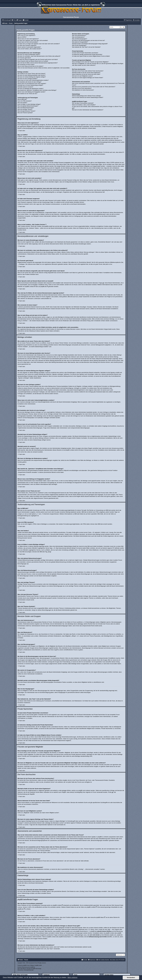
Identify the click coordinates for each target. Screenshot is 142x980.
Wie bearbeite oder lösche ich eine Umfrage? (29, 82)
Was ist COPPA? (22, 37)
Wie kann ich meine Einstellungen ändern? (29, 54)
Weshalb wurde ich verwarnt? (25, 87)
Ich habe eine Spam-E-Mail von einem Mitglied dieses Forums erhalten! (91, 56)
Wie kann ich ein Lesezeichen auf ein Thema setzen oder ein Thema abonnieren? (94, 87)
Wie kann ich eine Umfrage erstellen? (27, 79)
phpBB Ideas (100, 917)
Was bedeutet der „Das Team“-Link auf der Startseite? (86, 47)
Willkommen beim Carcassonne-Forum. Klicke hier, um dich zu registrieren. (71, 5)
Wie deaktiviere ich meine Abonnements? (83, 90)
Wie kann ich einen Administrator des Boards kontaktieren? (88, 110)
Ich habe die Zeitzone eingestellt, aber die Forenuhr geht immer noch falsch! (38, 60)
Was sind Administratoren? (79, 35)
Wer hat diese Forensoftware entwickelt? (83, 103)
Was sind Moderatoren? (78, 37)
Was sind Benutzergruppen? (80, 39)
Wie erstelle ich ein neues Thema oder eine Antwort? (32, 74)
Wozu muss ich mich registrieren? (26, 35)
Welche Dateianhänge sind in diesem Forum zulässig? (86, 96)
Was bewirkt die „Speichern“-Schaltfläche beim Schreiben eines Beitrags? (37, 90)
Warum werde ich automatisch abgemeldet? (29, 47)
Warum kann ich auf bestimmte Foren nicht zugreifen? (32, 84)
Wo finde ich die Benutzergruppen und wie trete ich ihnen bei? (89, 40)
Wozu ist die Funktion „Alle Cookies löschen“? (30, 49)
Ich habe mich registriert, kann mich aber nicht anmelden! (33, 40)
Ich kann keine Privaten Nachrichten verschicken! (85, 53)
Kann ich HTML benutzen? (25, 101)
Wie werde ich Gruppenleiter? (80, 42)
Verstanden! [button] (131, 978)
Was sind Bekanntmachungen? (26, 108)
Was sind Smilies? (22, 103)
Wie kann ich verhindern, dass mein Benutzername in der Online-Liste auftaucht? (39, 56)
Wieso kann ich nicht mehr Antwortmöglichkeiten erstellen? (33, 80)
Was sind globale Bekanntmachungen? (28, 106)
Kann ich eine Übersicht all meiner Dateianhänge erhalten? (88, 97)
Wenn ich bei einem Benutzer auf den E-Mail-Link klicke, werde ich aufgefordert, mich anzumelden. (44, 68)
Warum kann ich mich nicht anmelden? (28, 42)
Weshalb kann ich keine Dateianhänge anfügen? (30, 85)
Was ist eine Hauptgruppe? (79, 45)
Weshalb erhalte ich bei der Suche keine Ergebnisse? (86, 73)
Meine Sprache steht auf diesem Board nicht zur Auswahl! (33, 61)
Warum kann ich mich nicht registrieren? (28, 39)
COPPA (112, 163)
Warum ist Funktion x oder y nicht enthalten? (84, 105)
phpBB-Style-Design (37, 969)
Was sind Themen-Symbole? (25, 113)
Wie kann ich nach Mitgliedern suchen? (82, 76)
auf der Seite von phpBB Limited (86, 907)
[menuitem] (14, 20)
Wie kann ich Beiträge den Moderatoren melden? (31, 89)
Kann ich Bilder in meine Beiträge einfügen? (29, 104)
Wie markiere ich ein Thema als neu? (27, 94)
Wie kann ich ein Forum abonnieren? (82, 88)
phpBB (24, 965)
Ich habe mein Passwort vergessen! (27, 45)
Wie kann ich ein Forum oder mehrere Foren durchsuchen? (88, 71)
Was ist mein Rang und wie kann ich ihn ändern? (30, 66)
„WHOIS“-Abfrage (40, 929)
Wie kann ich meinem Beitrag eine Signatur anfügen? (32, 77)
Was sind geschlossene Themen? (26, 111)
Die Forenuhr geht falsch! (24, 58)
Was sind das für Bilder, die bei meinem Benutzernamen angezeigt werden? (38, 63)
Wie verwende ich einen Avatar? (26, 65)
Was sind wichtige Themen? (25, 109)
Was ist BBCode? (22, 99)
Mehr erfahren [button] (72, 977)
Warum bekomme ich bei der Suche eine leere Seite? (86, 74)
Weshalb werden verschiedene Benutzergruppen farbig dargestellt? (90, 44)
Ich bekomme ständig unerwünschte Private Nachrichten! (87, 54)
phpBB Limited (29, 286)
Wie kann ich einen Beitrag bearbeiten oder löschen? (32, 75)
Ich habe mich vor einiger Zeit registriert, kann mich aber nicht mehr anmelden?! (39, 44)
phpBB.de (43, 286)
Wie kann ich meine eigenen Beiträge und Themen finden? (88, 78)
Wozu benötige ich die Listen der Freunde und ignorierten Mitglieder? (90, 62)
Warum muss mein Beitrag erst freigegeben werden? (32, 92)
